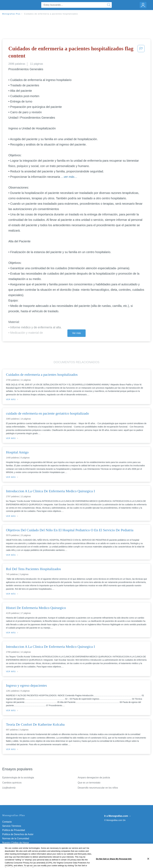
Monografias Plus (11, 14)
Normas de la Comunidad (16, 838)
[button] (141, 53)
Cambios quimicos (12, 783)
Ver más (76, 333)
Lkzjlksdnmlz (9, 788)
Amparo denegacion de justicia (94, 778)
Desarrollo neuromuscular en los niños (98, 788)
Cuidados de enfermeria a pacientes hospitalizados (51, 14)
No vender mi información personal (21, 847)
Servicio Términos (12, 826)
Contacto (7, 822)
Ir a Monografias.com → (118, 816)
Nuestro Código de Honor (16, 843)
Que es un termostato (89, 783)
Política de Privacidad (14, 830)
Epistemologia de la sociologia (18, 778)
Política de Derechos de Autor (18, 834)
